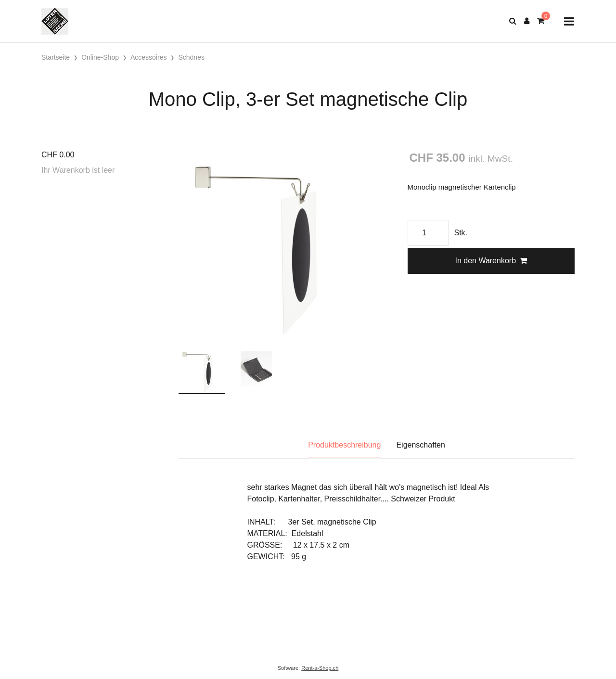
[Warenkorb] (541, 21)
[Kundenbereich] (527, 21)
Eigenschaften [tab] (420, 445)
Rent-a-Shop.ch (320, 668)
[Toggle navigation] (569, 21)
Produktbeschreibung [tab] (344, 445)
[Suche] (513, 21)
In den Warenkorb (491, 261)
